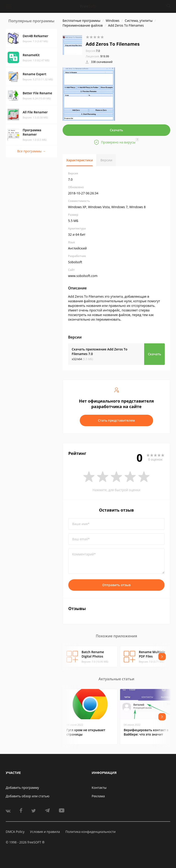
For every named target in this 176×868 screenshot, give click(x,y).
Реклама (98, 796)
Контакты (99, 788)
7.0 (93, 51)
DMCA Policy (15, 832)
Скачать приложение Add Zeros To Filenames (100, 351)
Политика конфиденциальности (90, 832)
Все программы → (31, 151)
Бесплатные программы (81, 21)
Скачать (116, 130)
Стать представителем (117, 420)
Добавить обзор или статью (28, 796)
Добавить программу (22, 788)
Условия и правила (45, 832)
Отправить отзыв (116, 585)
